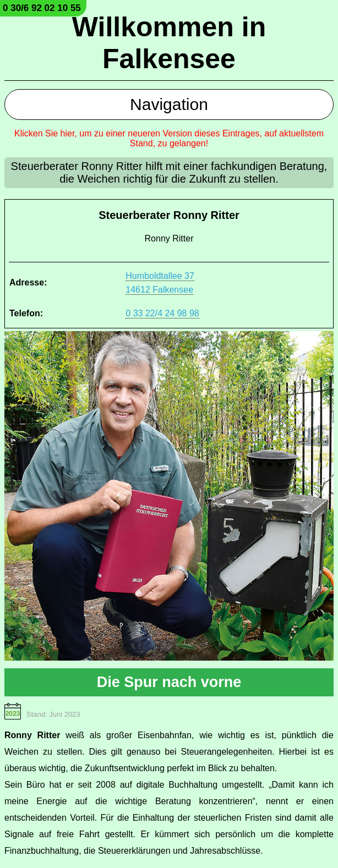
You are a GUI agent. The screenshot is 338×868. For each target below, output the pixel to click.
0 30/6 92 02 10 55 (42, 8)
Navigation (169, 104)
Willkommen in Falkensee (169, 43)
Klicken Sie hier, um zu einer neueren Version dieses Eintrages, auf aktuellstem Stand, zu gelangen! (169, 138)
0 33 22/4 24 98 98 (162, 313)
